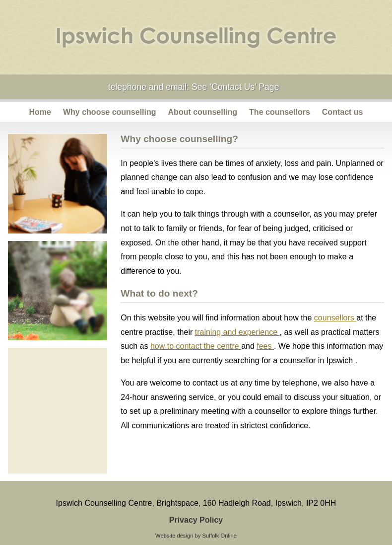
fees (265, 346)
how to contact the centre (196, 346)
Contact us (343, 112)
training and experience (237, 332)
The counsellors (280, 112)
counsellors (335, 318)
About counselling (203, 112)
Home (40, 112)
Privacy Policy (196, 520)
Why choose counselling (110, 112)
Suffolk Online (219, 536)
